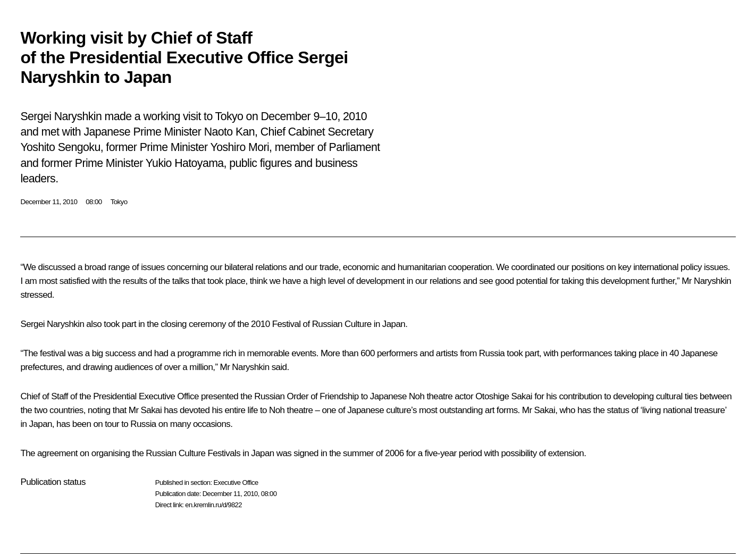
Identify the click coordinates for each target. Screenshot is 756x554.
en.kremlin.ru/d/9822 (213, 505)
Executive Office (236, 482)
